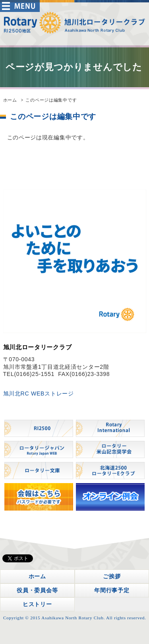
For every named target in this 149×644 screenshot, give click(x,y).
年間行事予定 (112, 590)
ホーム (10, 100)
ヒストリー (37, 604)
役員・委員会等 (37, 590)
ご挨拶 (112, 576)
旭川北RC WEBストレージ (39, 393)
